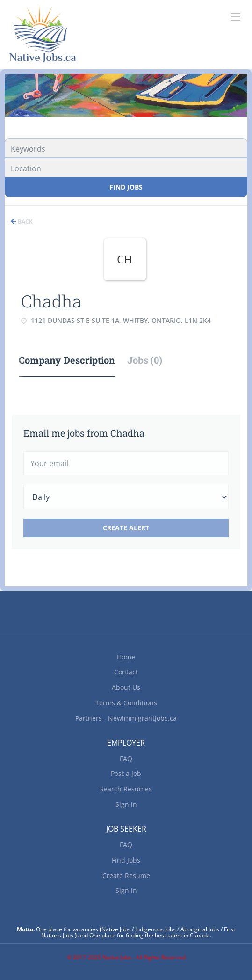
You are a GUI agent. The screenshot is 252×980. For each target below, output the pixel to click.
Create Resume (126, 875)
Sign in (126, 804)
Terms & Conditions (126, 703)
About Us (126, 687)
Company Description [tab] (67, 360)
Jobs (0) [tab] (145, 360)
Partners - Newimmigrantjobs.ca (126, 718)
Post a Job (126, 773)
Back (25, 222)
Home (126, 657)
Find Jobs (126, 187)
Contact (126, 672)
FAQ (126, 758)
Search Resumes (126, 789)
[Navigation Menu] (236, 17)
